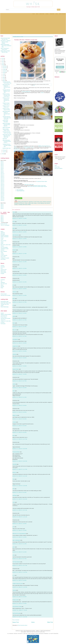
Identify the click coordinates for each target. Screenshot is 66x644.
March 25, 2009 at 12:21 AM (20, 476)
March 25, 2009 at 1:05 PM (19, 524)
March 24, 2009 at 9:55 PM (19, 432)
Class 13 (2, 178)
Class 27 (2, 196)
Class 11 (2, 175)
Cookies (2, 254)
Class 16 (2, 182)
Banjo (14, 436)
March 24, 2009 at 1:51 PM (19, 262)
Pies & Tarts (3, 257)
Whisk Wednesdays (5, 307)
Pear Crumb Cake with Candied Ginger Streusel (37, 186)
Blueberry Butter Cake (7, 148)
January (4, 152)
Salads (2, 242)
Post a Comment (16, 620)
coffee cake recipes (32, 203)
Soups (2, 243)
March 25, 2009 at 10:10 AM (20, 499)
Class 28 (2, 198)
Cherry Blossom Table (17, 607)
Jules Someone (16, 235)
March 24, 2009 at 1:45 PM (19, 247)
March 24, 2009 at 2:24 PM (19, 295)
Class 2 (2, 163)
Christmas (3, 280)
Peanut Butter (3, 272)
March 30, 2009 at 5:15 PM (19, 603)
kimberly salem (15, 600)
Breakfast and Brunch (19, 203)
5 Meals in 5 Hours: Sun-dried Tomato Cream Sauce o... (6, 95)
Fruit (2, 268)
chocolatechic (15, 339)
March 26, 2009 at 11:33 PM (20, 587)
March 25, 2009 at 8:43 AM (19, 492)
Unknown (14, 292)
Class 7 (2, 170)
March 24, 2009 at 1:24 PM (19, 218)
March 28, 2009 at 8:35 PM (19, 597)
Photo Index (42, 14)
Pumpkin (2, 274)
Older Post (50, 622)
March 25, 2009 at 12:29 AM (20, 486)
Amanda (14, 422)
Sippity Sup (15, 415)
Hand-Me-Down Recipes (6, 295)
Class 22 (2, 190)
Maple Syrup (3, 271)
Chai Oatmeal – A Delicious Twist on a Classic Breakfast (6, 42)
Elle (13, 285)
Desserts (2, 250)
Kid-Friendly (3, 259)
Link (34, 85)
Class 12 (2, 176)
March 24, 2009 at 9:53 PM (19, 419)
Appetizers (3, 233)
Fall (1, 281)
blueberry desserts (47, 202)
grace (14, 547)
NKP (13, 489)
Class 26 (2, 195)
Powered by (60, 72)
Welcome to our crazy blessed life (19, 533)
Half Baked (15, 495)
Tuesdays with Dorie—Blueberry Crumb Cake (7, 91)
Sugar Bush (5, 139)
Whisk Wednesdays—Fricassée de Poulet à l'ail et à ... (7, 141)
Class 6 (2, 168)
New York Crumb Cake (29, 184)
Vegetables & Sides (5, 249)
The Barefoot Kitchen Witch (41, 181)
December (5, 66)
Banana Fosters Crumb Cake (40, 185)
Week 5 (2, 221)
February (5, 150)
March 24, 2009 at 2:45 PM (19, 313)
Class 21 (2, 188)
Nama (14, 323)
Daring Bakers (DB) (5, 302)
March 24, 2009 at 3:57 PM (19, 336)
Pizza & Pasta (3, 241)
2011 (3, 62)
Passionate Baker (16, 452)
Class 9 (2, 172)
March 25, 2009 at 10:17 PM (20, 565)
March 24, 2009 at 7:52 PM (19, 374)
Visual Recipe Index (20, 191)
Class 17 (2, 183)
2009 (3, 65)
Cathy (14, 212)
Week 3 (2, 218)
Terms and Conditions (58, 168)
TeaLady (14, 590)
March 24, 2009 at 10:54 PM (20, 461)
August (4, 73)
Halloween (3, 282)
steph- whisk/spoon (16, 540)
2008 (3, 154)
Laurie (42, 93)
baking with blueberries (23, 202)
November (5, 68)
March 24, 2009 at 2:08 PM (19, 289)
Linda (14, 502)
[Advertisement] (33, 25)
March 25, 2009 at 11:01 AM (20, 517)
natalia (14, 316)
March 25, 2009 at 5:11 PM (19, 544)
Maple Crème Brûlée (6, 127)
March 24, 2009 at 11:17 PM (20, 469)
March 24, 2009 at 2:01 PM (19, 282)
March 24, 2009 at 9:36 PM (19, 405)
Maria (14, 299)
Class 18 (2, 184)
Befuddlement (17, 149)
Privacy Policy (57, 167)
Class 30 (2, 200)
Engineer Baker (16, 369)
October (4, 69)
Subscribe (60, 67)
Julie (13, 555)
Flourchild (14, 464)
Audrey (14, 384)
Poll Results (3, 324)
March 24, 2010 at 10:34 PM (20, 617)
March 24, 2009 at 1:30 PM (19, 239)
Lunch (2, 239)
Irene (13, 222)
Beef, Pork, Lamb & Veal (6, 245)
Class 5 (2, 167)
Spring (2, 285)
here (33, 147)
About (37, 14)
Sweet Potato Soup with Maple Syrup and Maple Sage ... (7, 136)
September (5, 71)
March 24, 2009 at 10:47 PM (20, 439)
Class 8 (2, 171)
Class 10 (2, 174)
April (4, 79)
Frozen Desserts (4, 255)
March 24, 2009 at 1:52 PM (19, 268)
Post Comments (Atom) (23, 625)
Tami (13, 479)
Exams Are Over (4, 224)
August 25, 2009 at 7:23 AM (20, 610)
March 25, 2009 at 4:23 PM (19, 537)
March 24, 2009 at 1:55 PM (19, 275)
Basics (2, 231)
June (4, 76)
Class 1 (2, 162)
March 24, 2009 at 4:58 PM (19, 358)
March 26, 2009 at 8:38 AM (19, 580)
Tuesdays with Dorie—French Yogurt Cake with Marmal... (7, 118)
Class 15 (2, 180)
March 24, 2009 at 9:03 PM (19, 388)
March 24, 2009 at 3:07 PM (19, 327)
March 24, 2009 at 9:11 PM (19, 397)
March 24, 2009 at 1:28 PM (19, 232)
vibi (13, 305)
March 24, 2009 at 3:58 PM (19, 343)
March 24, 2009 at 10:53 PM (20, 449)
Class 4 (2, 166)
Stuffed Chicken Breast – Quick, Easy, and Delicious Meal (6, 46)
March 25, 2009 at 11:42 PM (20, 572)
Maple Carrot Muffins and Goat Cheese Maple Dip (6, 125)
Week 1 (2, 216)
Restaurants (52, 14)
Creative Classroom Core (18, 584)
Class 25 (2, 194)
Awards (2, 313)
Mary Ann (14, 330)
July (4, 74)
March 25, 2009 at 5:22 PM (19, 552)
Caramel (2, 266)
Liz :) (13, 575)
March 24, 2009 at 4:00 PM (19, 351)
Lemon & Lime (4, 270)
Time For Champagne (5, 225)
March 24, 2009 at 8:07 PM (19, 381)
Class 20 (2, 187)
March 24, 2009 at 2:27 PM (19, 302)
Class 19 (2, 186)
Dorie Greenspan (27, 147)
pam (13, 527)
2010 (3, 63)
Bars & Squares (4, 251)
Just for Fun (3, 320)
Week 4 (2, 220)
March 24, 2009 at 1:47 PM (19, 254)
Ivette (14, 391)
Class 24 (2, 192)
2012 (3, 60)
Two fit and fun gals (16, 613)
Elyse (14, 228)
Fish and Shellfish (4, 247)
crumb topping (41, 203)
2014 (3, 58)
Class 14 (2, 179)
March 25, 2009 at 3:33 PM (19, 530)
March (4, 81)
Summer (2, 286)
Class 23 (2, 191)
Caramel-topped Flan (26, 92)
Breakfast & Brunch (5, 235)
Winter (2, 288)
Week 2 (2, 217)
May (4, 77)
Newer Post (16, 622)
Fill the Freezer (4, 294)
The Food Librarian (16, 562)
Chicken (2, 246)
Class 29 (2, 199)
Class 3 (2, 164)
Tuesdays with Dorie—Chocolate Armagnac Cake (7, 145)
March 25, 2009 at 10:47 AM (20, 510)
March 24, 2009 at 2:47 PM (19, 320)
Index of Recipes (20, 190)
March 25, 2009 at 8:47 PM (19, 559)
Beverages (3, 234)
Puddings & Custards (5, 258)
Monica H (14, 472)
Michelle (14, 250)
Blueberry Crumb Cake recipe (35, 202)
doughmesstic (15, 346)
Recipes (47, 14)
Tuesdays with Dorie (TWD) (24, 204)
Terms (57, 14)
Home (34, 14)
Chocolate (3, 267)
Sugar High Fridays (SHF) (6, 303)
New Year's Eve (4, 284)
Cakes (2, 253)
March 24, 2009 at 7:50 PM (19, 366)
